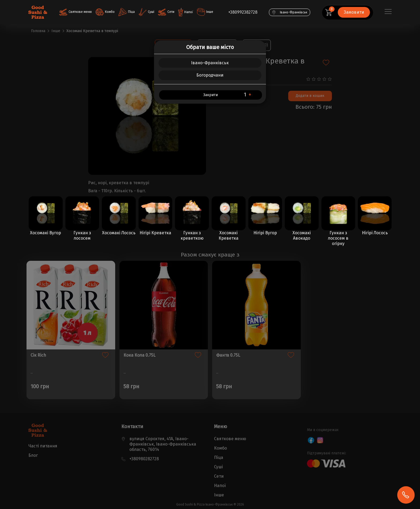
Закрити (211, 95)
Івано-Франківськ (210, 63)
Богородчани (210, 75)
